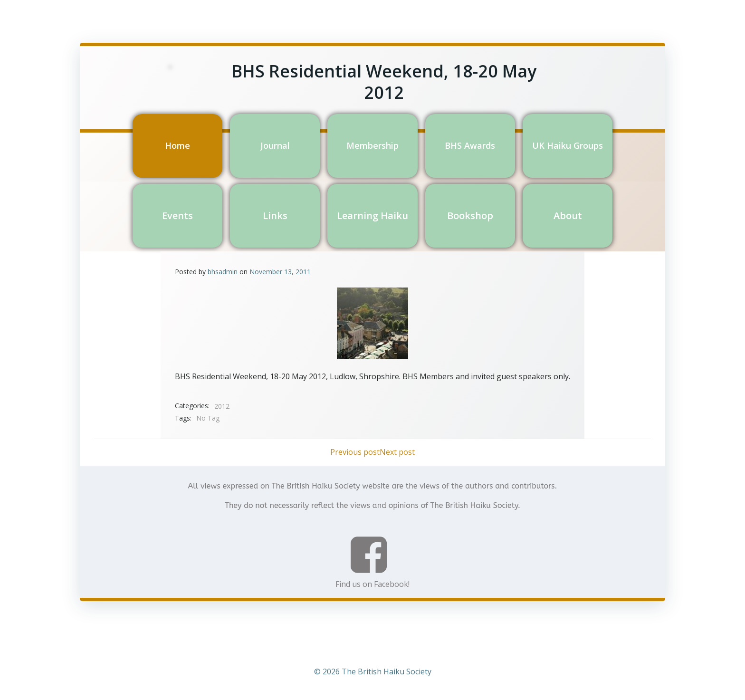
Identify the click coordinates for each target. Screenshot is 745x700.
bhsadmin (223, 272)
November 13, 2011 (280, 272)
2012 (222, 406)
